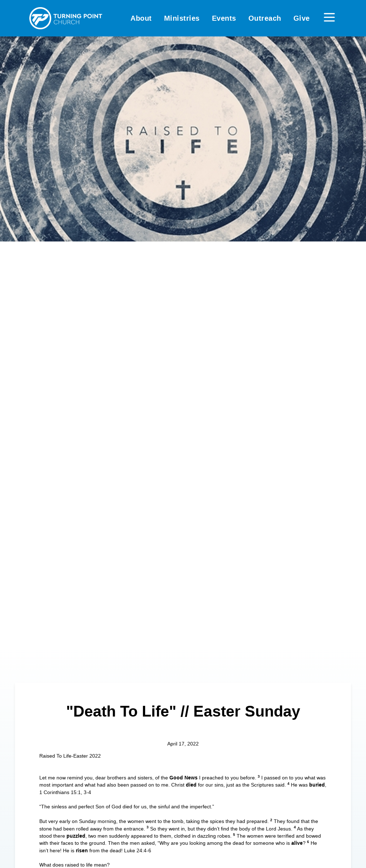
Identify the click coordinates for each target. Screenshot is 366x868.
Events (224, 18)
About (141, 18)
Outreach (265, 18)
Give (302, 18)
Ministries (182, 18)
